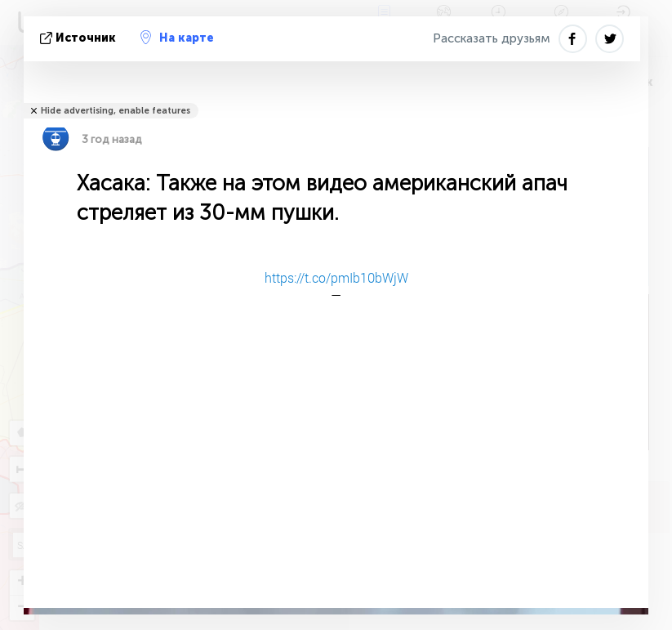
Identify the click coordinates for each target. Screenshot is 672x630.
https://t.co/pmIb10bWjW (336, 277)
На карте (177, 38)
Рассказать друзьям (492, 38)
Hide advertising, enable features (116, 111)
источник (80, 38)
